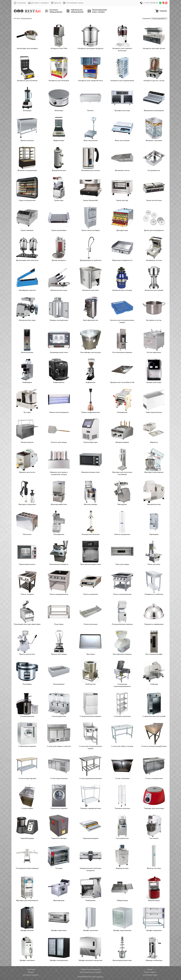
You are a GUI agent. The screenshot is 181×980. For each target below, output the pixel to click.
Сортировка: (147, 19)
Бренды (150, 969)
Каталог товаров (150, 972)
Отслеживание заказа (73, 3)
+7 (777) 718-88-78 (149, 3)
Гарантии (56, 3)
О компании (20, 3)
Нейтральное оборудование (91, 969)
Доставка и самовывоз (38, 3)
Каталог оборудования (23, 18)
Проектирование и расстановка (90, 972)
